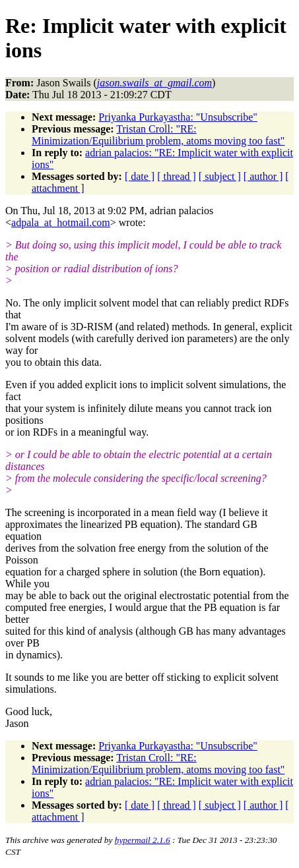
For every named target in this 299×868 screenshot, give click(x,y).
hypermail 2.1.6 (143, 840)
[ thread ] (177, 176)
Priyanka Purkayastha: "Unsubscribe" (178, 117)
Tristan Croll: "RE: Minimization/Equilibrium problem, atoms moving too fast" (158, 135)
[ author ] (263, 176)
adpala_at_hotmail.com (61, 222)
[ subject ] (220, 176)
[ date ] (140, 176)
